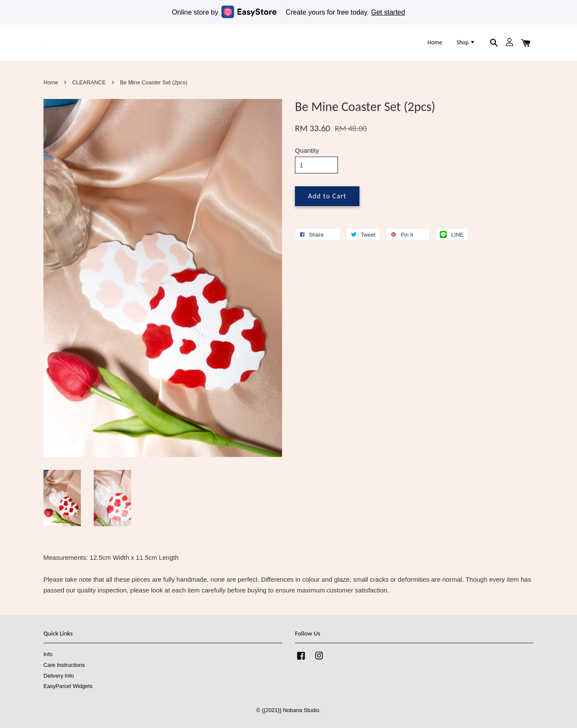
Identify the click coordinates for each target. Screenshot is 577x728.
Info (48, 654)
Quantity (307, 150)
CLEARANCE (89, 82)
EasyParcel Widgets (68, 686)
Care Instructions (64, 665)
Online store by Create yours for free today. (288, 12)
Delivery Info (59, 676)
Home (435, 42)
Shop (466, 42)
